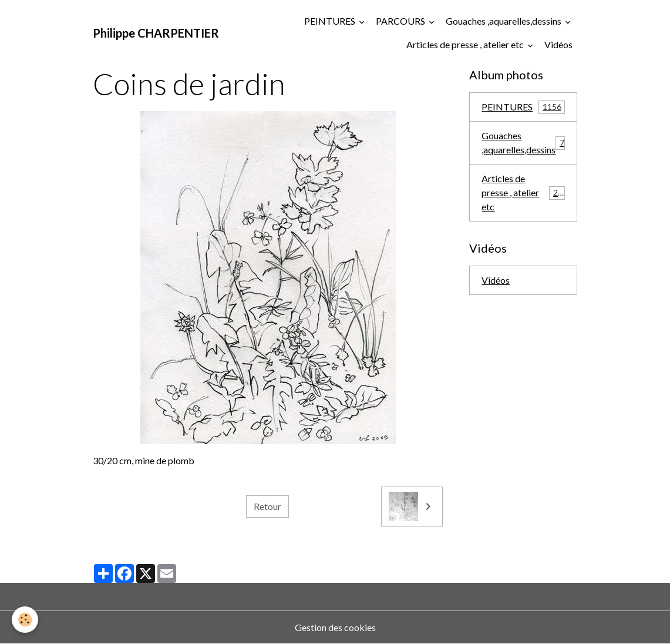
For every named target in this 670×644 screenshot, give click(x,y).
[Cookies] (25, 620)
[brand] (156, 33)
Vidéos (558, 44)
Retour (267, 506)
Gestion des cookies (335, 627)
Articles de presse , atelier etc (466, 44)
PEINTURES (331, 21)
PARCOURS (401, 21)
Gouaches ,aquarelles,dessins (504, 21)
